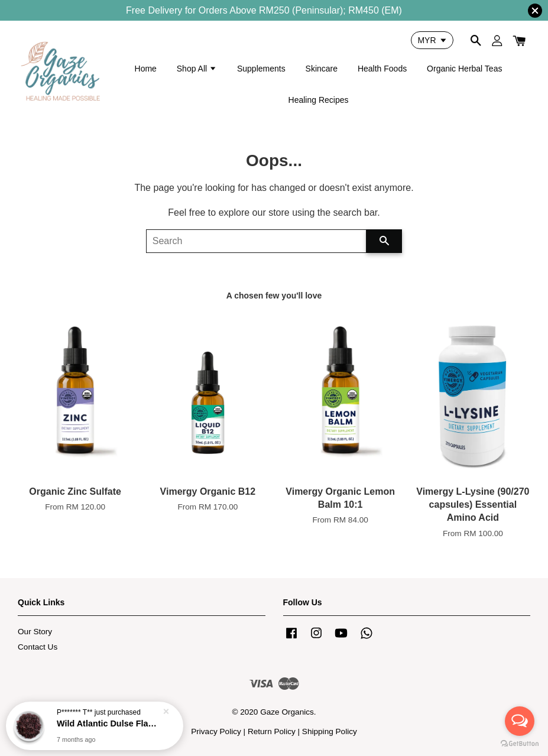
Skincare (322, 69)
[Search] (257, 241)
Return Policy (272, 731)
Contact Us (38, 647)
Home (146, 69)
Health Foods (382, 69)
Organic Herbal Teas (464, 69)
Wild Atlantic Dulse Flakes (109, 723)
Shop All (197, 69)
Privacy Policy (216, 731)
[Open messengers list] (520, 721)
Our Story (35, 632)
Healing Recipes (319, 100)
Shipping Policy (330, 731)
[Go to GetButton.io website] (520, 744)
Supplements (261, 69)
